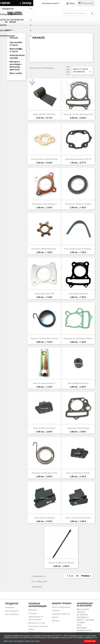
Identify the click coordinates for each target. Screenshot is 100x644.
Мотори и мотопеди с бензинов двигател (16, 66)
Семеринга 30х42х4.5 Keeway (78, 204)
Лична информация (61, 607)
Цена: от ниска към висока (82, 70)
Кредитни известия (61, 614)
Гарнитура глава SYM (44, 294)
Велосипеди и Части (16, 50)
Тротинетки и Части (16, 44)
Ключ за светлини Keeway (78, 473)
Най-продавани (12, 614)
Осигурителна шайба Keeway (44, 159)
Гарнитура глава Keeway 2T (44, 204)
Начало (14, 38)
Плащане (33, 613)
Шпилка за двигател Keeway (61, 563)
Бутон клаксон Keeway (44, 518)
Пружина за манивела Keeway (44, 338)
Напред (87, 576)
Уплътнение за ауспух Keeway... (78, 249)
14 (77, 576)
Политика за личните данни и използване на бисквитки (61, 641)
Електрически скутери (16, 57)
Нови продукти (12, 611)
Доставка (33, 610)
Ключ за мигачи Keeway (44, 428)
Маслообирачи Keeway (78, 383)
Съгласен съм (90, 641)
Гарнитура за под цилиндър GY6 (78, 114)
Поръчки (56, 610)
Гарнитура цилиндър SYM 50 (78, 159)
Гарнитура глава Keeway (78, 428)
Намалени (10, 607)
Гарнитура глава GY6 (78, 294)
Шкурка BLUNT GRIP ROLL (44, 114)
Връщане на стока (37, 623)
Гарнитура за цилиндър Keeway (78, 338)
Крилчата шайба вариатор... (44, 249)
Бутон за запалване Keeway (78, 518)
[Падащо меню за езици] (51, 4)
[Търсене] (79, 13)
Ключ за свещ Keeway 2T (44, 383)
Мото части (16, 73)
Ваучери (56, 621)
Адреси (55, 617)
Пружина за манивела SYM (44, 473)
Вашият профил (62, 603)
